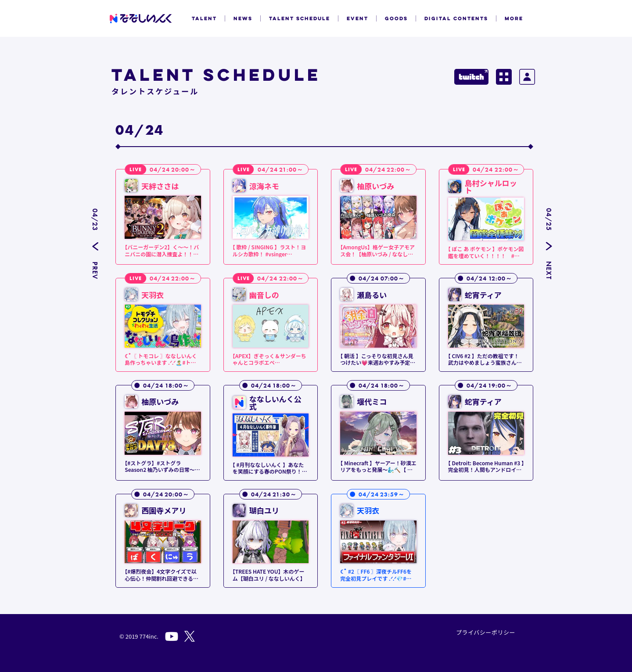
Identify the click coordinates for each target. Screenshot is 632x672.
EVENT (357, 18)
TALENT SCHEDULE (300, 18)
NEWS (243, 18)
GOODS (396, 18)
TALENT (204, 18)
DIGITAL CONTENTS (456, 18)
